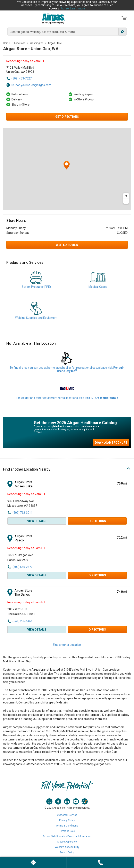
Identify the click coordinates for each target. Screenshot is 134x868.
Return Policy (67, 852)
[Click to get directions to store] (33, 862)
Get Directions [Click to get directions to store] (67, 117)
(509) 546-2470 (23, 567)
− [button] (126, 201)
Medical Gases (98, 287)
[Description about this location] (67, 711)
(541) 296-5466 (23, 621)
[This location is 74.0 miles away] (122, 592)
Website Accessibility (67, 847)
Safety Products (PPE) (36, 287)
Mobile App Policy (67, 842)
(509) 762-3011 (23, 513)
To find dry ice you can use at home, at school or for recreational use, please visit (67, 369)
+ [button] (126, 196)
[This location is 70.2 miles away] (122, 538)
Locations (20, 43)
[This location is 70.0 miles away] (122, 484)
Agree (65, 8)
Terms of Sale (67, 831)
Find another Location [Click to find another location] (67, 645)
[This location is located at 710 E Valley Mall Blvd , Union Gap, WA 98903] (29, 70)
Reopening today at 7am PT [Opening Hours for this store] (25, 61)
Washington (37, 43)
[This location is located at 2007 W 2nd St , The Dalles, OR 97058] (30, 612)
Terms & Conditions (67, 826)
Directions (97, 521)
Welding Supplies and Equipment (36, 318)
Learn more (78, 8)
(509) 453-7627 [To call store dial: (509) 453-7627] (22, 78)
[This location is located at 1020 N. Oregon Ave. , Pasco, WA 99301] (30, 558)
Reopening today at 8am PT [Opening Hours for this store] (26, 548)
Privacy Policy (67, 820)
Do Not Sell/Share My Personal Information (67, 836)
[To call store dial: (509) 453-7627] (100, 862)
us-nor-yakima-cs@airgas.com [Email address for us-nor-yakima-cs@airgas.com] (31, 85)
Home (7, 43)
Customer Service (67, 815)
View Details (37, 521)
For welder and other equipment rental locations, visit (67, 398)
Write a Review (67, 245)
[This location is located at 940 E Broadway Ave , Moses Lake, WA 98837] (30, 504)
